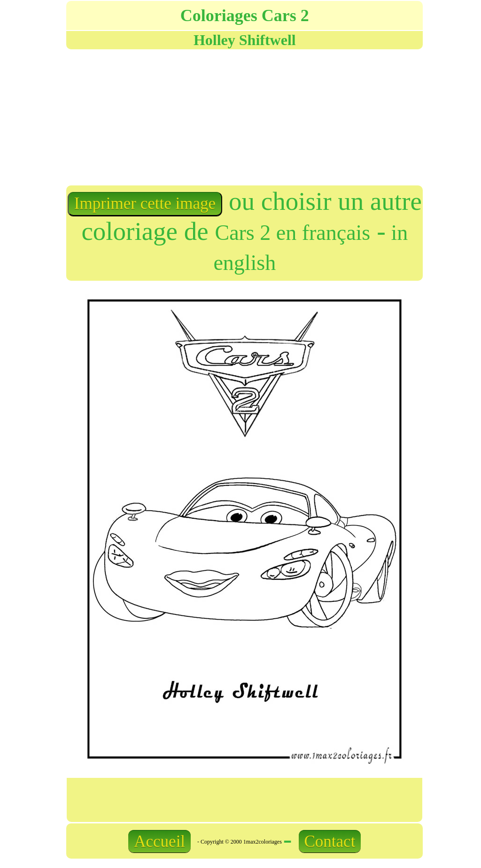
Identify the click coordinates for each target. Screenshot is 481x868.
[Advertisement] (155, 116)
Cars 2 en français (292, 233)
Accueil (159, 841)
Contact (330, 841)
